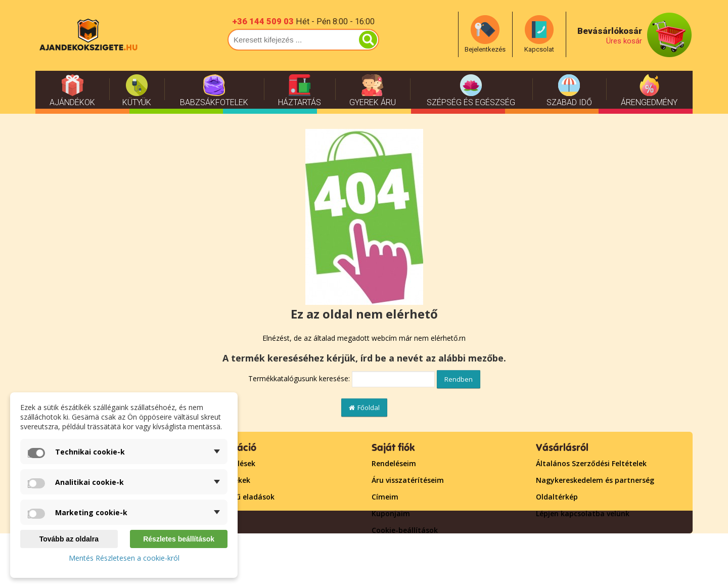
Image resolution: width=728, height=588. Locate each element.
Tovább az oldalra (69, 539)
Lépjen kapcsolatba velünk (583, 513)
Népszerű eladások (241, 497)
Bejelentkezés (396, 547)
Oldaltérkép (557, 497)
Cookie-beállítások (405, 530)
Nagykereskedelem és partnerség (595, 480)
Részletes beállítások (179, 539)
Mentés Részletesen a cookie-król (124, 558)
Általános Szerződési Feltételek (591, 463)
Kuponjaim (391, 513)
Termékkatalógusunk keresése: (299, 378)
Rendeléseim (394, 463)
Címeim (385, 497)
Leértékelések (231, 463)
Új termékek (229, 480)
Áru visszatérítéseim (408, 480)
